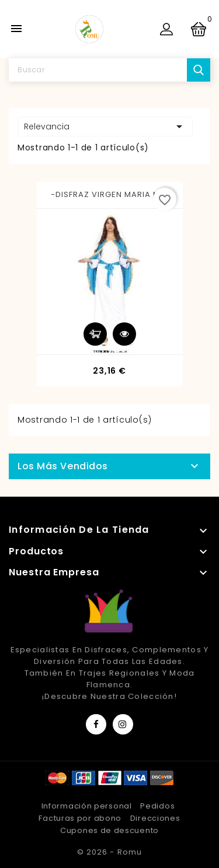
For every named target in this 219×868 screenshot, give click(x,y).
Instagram (123, 724)
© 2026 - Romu (109, 852)
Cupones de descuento (109, 830)
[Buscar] (109, 70)
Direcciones (155, 818)
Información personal (87, 806)
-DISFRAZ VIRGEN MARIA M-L (110, 194)
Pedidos (157, 806)
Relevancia (105, 126)
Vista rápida (124, 334)
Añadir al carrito (95, 334)
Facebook (96, 724)
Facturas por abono (80, 818)
